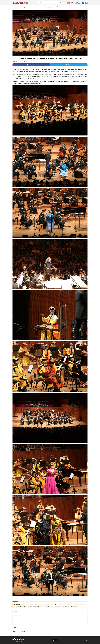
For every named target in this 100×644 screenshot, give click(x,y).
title (87, 640)
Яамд (40, 7)
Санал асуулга (64, 7)
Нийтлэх (16, 627)
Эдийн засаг (27, 7)
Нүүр (14, 7)
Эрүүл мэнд (47, 7)
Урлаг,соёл (55, 7)
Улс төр (19, 7)
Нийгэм (35, 7)
